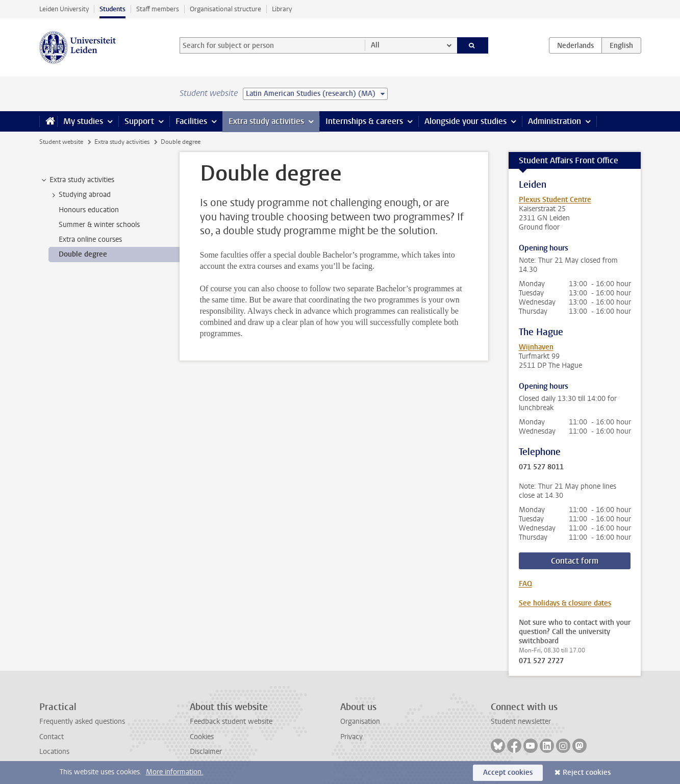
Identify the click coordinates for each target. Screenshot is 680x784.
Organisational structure (225, 9)
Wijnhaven (536, 347)
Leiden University (64, 9)
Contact (52, 737)
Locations (54, 752)
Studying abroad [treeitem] (80, 195)
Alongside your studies (465, 121)
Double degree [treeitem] (83, 254)
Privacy (351, 737)
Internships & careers (364, 121)
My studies (83, 121)
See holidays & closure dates (565, 603)
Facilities (191, 121)
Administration (555, 121)
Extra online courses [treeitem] (90, 239)
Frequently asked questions (82, 722)
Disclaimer (206, 752)
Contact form (575, 561)
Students (112, 9)
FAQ (525, 584)
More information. (175, 772)
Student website (61, 142)
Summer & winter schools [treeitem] (99, 225)
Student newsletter (521, 722)
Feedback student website (231, 722)
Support (139, 121)
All (375, 45)
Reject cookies (587, 773)
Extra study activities (266, 121)
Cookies (202, 737)
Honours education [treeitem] (89, 210)
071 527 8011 (541, 467)
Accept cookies (508, 773)
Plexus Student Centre (555, 200)
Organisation (360, 722)
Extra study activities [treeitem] (77, 180)
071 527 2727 (541, 661)
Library (282, 9)
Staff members (158, 9)
